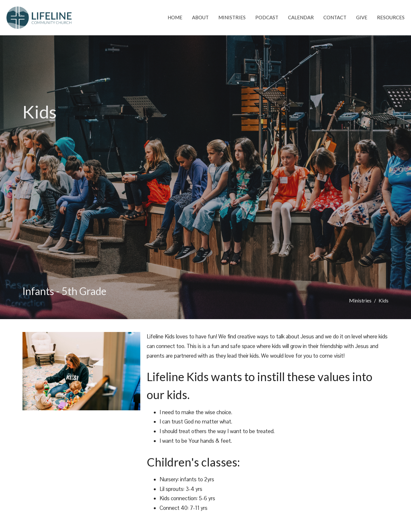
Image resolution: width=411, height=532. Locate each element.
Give (362, 17)
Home (175, 17)
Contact (335, 17)
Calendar (301, 17)
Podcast (267, 17)
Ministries (232, 17)
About (200, 17)
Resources (391, 17)
